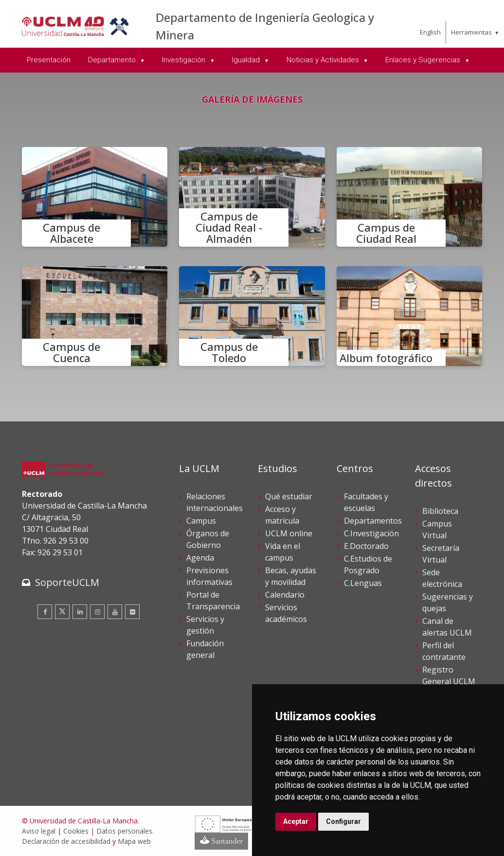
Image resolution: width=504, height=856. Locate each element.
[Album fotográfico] (410, 316)
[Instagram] (97, 612)
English (430, 32)
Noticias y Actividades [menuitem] (324, 60)
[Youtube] (115, 612)
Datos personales (124, 831)
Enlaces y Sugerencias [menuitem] (424, 60)
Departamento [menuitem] (113, 60)
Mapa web (134, 841)
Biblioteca (440, 511)
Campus (201, 521)
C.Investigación (371, 533)
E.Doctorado (366, 546)
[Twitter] (62, 612)
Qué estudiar (289, 496)
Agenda (200, 558)
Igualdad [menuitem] (247, 60)
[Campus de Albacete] (95, 197)
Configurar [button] (343, 821)
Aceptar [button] (296, 821)
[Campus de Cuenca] (95, 316)
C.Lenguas (363, 583)
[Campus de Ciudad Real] (410, 197)
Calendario (285, 595)
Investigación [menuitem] (185, 60)
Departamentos (373, 521)
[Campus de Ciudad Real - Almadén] (252, 197)
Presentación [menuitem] (49, 60)
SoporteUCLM (67, 582)
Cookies (76, 831)
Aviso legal (39, 831)
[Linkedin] (80, 612)
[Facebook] (45, 612)
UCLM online (289, 533)
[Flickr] (132, 612)
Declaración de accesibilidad (66, 841)
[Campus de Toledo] (252, 316)
